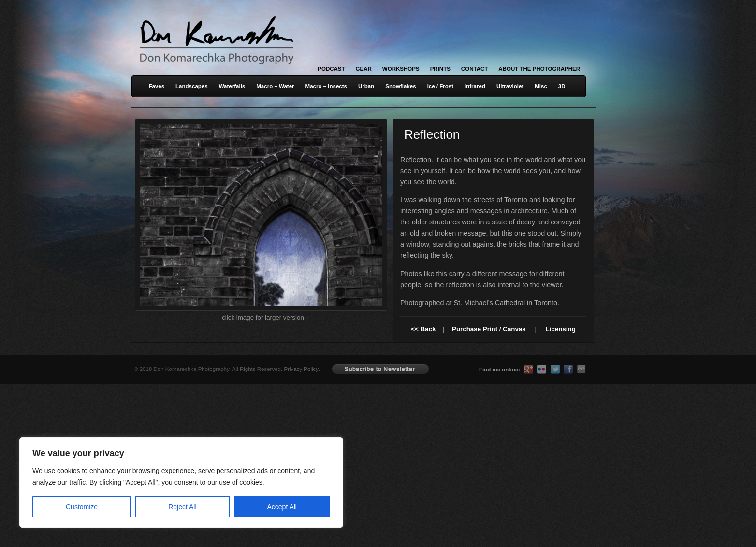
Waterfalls (232, 86)
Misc (541, 86)
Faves (156, 86)
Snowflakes (400, 86)
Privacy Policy (301, 369)
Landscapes (192, 86)
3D (562, 86)
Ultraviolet (510, 86)
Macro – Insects (326, 86)
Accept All (282, 507)
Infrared (475, 86)
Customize (82, 507)
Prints (440, 69)
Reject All (182, 507)
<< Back (423, 329)
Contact (474, 69)
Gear (364, 69)
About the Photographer (539, 69)
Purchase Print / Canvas (489, 329)
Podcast (331, 69)
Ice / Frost (440, 86)
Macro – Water (275, 86)
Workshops (401, 69)
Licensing (561, 329)
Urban (366, 86)
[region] (126, 482)
